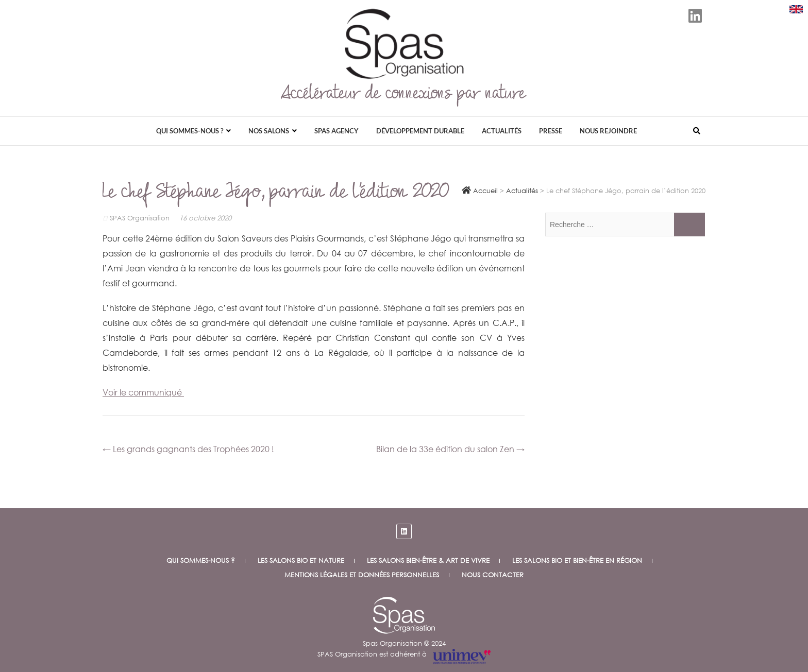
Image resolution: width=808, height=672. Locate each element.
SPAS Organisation (137, 218)
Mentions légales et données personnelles (362, 575)
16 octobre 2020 (205, 218)
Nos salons (269, 131)
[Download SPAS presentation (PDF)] (796, 9)
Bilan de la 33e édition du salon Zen (450, 449)
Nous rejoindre (608, 131)
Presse (551, 131)
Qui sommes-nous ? (190, 131)
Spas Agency (336, 131)
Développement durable (420, 131)
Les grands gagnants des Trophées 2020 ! (188, 449)
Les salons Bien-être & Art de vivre (428, 561)
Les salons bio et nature (301, 561)
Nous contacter (493, 575)
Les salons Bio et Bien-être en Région (577, 561)
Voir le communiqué (143, 392)
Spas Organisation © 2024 (404, 643)
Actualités (502, 131)
